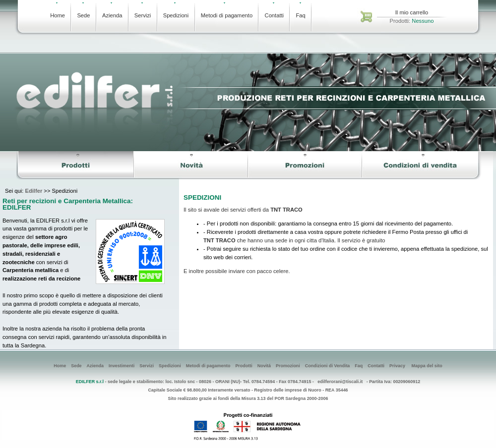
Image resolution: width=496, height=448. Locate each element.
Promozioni (288, 366)
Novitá (264, 366)
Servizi (143, 10)
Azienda (112, 10)
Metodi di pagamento (227, 10)
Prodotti (244, 366)
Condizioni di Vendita (328, 366)
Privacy (397, 366)
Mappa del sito (427, 366)
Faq (300, 10)
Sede (83, 10)
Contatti (275, 10)
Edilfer (33, 191)
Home (58, 10)
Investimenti (122, 366)
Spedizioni (176, 10)
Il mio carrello (412, 12)
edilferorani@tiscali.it (340, 382)
